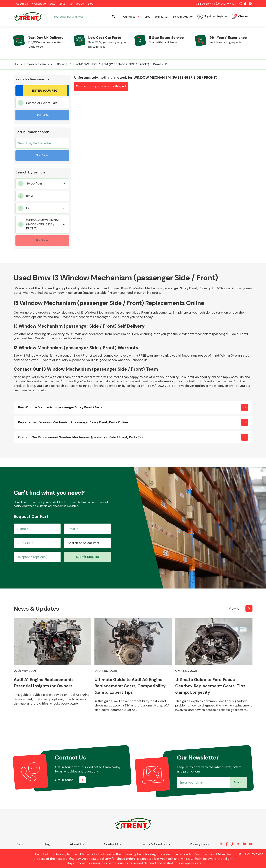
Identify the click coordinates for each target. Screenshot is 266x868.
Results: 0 (160, 64)
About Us (22, 4)
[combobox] (42, 103)
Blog (91, 4)
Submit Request (88, 557)
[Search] (85, 17)
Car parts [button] (129, 17)
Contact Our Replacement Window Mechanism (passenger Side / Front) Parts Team (82, 437)
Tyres (147, 17)
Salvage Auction (183, 17)
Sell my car (162, 17)
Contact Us (76, 4)
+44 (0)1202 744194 (223, 4)
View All (234, 609)
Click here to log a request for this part (101, 86)
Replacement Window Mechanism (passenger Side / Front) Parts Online (73, 422)
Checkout (241, 16)
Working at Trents (44, 4)
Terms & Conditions (155, 844)
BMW (61, 64)
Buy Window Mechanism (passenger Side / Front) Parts (60, 407)
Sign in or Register (212, 16)
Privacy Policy (200, 844)
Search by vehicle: (40, 64)
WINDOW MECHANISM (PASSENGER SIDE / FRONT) (112, 64)
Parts (20, 844)
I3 (70, 64)
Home (18, 64)
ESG (62, 4)
